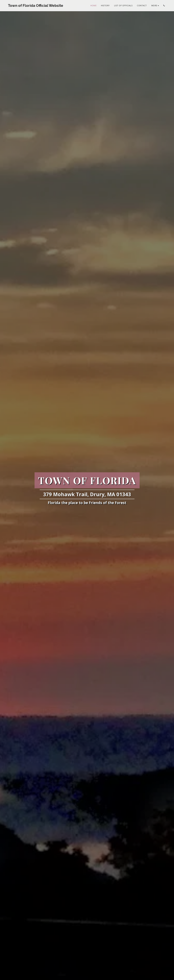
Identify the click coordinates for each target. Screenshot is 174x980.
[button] (164, 6)
